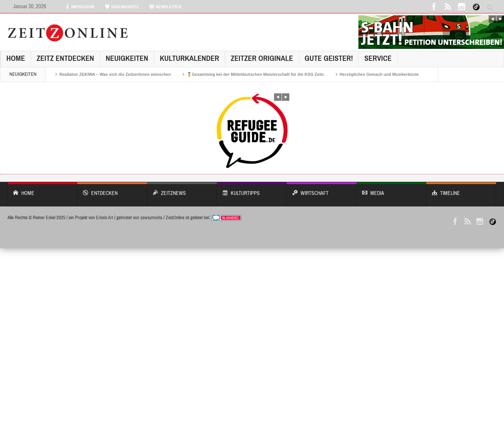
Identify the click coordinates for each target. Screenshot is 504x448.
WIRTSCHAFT (322, 189)
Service (378, 58)
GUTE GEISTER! (329, 58)
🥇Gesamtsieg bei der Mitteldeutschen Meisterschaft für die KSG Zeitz (255, 74)
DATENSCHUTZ (122, 7)
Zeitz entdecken (65, 58)
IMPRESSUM (80, 7)
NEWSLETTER (165, 7)
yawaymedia (151, 218)
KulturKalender (189, 58)
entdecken (112, 189)
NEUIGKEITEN (127, 58)
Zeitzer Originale (262, 58)
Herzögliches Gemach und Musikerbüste (379, 74)
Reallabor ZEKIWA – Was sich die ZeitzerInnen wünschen (115, 74)
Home (16, 58)
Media (391, 189)
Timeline (461, 189)
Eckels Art (105, 218)
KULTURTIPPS (252, 189)
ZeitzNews (182, 189)
